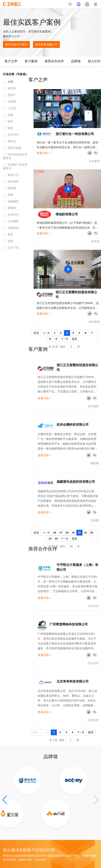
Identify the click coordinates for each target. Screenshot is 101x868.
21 (86, 533)
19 (73, 533)
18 (67, 533)
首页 (36, 333)
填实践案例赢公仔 (46, 44)
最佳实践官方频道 (16, 44)
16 (55, 533)
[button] (5, 800)
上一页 (46, 333)
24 (56, 539)
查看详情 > (43, 153)
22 (92, 533)
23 (50, 539)
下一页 (65, 339)
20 (79, 533)
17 (61, 533)
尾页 (75, 339)
